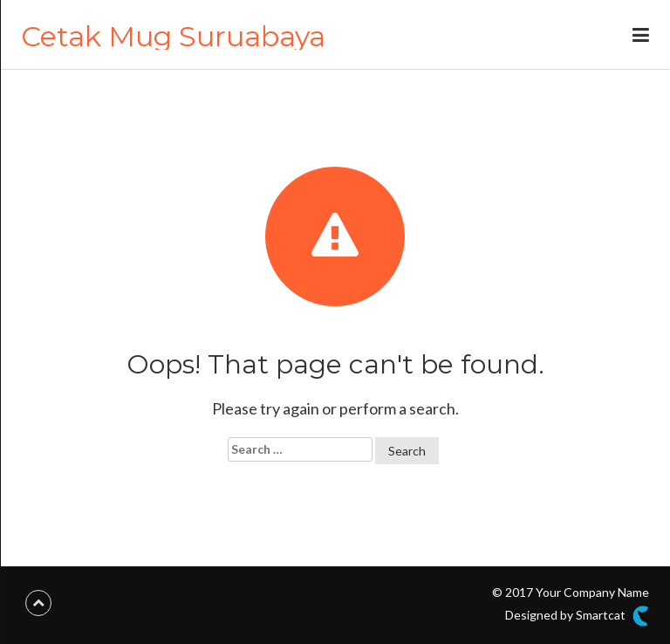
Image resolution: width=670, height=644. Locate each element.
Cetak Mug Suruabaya (173, 36)
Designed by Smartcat (577, 616)
